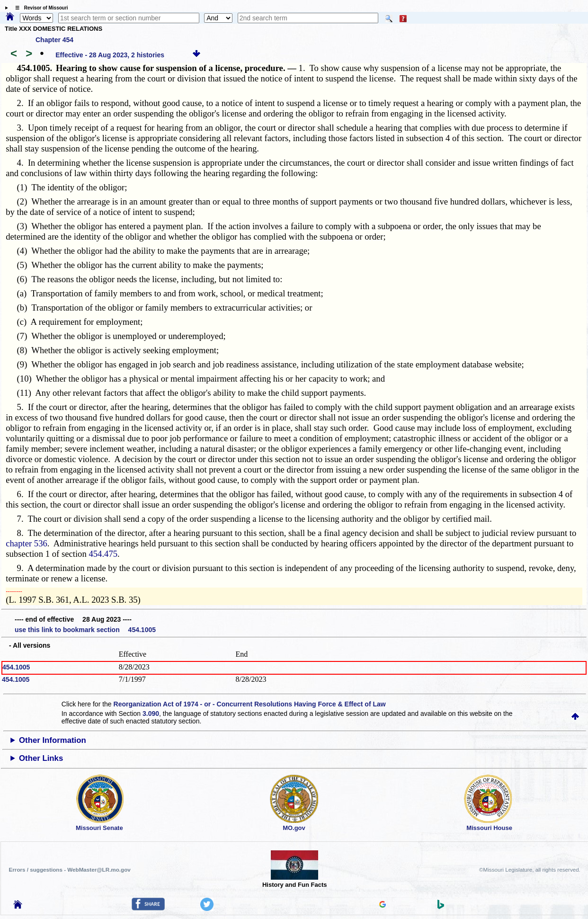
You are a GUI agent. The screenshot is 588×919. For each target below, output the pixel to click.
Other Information (53, 740)
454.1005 (16, 667)
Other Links (41, 758)
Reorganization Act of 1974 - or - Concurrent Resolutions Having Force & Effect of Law (250, 704)
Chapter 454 (54, 40)
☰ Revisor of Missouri (39, 8)
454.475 (103, 554)
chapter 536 (27, 543)
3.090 (151, 714)
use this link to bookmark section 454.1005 (85, 630)
